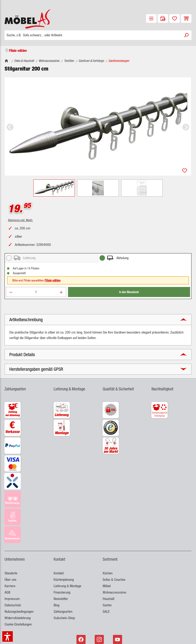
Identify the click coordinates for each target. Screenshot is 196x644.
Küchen (108, 573)
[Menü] (151, 18)
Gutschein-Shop (64, 618)
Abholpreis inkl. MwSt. (20, 220)
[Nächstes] (186, 127)
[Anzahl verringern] (11, 292)
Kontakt (59, 573)
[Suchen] (186, 35)
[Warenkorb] (186, 18)
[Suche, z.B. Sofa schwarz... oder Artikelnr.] (93, 35)
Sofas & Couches (114, 580)
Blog (56, 605)
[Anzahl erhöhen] (61, 292)
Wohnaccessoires (115, 592)
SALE (106, 611)
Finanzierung (62, 592)
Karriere (10, 586)
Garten (107, 605)
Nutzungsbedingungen (19, 611)
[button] (98, 320)
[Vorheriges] (10, 127)
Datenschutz (13, 605)
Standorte (11, 573)
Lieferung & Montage (67, 586)
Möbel (107, 586)
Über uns (10, 580)
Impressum (12, 599)
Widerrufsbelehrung (18, 618)
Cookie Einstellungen (18, 624)
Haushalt (108, 599)
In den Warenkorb (129, 292)
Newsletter (61, 599)
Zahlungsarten (63, 611)
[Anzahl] (36, 292)
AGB (7, 592)
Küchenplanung (64, 580)
